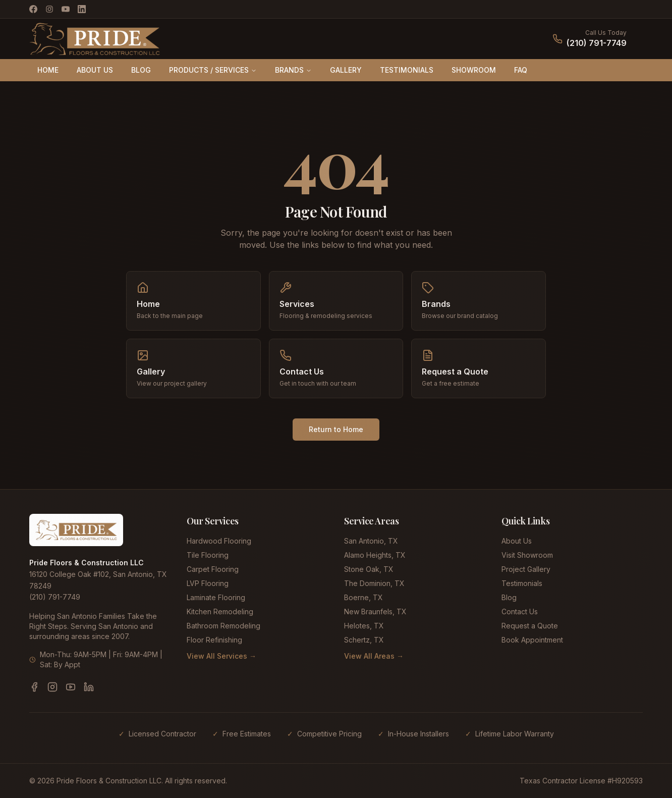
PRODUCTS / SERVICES (213, 70)
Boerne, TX (363, 597)
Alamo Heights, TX (375, 555)
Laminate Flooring (216, 597)
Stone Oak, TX (369, 569)
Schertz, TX (364, 640)
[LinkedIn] (82, 9)
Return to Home (336, 429)
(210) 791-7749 (597, 43)
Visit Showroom (527, 555)
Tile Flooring (208, 555)
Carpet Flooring (213, 569)
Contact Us (520, 611)
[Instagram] (49, 9)
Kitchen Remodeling (220, 611)
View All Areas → (374, 656)
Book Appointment (532, 640)
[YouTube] (66, 9)
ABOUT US (95, 70)
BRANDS (293, 70)
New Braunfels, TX (375, 611)
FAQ (521, 70)
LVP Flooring (208, 583)
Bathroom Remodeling (223, 626)
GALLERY (346, 70)
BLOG (141, 70)
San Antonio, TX (371, 541)
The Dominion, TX (374, 583)
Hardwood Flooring (219, 541)
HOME (48, 70)
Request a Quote (530, 626)
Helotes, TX (364, 626)
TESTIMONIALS (407, 70)
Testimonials (522, 583)
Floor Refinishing (214, 640)
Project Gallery (526, 569)
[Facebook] (33, 9)
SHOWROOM (474, 70)
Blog (509, 597)
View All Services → (221, 656)
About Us (517, 541)
